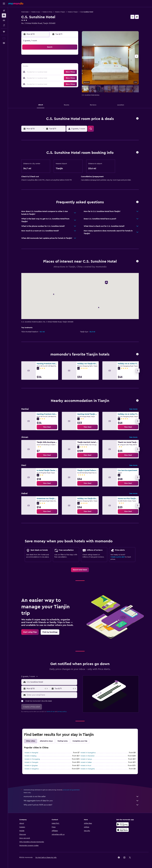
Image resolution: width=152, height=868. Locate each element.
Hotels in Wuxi (86, 766)
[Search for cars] (4, 20)
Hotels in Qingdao (31, 766)
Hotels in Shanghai (31, 753)
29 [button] (72, 78)
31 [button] (45, 83)
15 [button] (72, 67)
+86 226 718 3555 (28, 26)
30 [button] (39, 83)
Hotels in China (47, 12)
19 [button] (56, 72)
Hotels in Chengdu (31, 762)
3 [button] (45, 61)
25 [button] (50, 78)
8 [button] (72, 61)
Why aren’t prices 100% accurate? (81, 805)
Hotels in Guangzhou (88, 753)
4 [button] (50, 61)
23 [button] (39, 78)
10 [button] (45, 67)
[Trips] (4, 32)
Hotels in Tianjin (60, 12)
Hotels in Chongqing (32, 759)
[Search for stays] (4, 15)
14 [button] (67, 67)
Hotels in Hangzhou (32, 769)
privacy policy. (62, 712)
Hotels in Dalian (86, 762)
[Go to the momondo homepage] (16, 3)
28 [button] (67, 78)
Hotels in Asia (36, 12)
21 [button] (67, 72)
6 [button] (61, 61)
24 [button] (45, 78)
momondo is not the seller (81, 797)
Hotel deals (25, 12)
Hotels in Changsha (88, 769)
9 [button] (39, 67)
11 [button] (50, 67)
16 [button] (39, 72)
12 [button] (56, 67)
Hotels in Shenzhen (88, 756)
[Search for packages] (4, 25)
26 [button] (56, 78)
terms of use (51, 712)
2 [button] (39, 61)
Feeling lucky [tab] (63, 741)
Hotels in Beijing (30, 756)
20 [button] (61, 72)
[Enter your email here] (52, 695)
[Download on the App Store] (123, 830)
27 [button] (61, 78)
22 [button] (72, 72)
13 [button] (61, 67)
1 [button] (72, 56)
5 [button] (56, 61)
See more (133, 409)
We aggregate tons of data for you (81, 801)
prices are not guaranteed (71, 790)
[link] (47, 427)
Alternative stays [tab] (46, 741)
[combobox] (51, 682)
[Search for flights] (4, 11)
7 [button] (67, 61)
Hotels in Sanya (86, 759)
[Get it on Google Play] (123, 824)
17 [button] (45, 72)
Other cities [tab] (31, 741)
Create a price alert (118, 557)
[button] (4, 4)
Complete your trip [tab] (80, 741)
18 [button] (50, 72)
